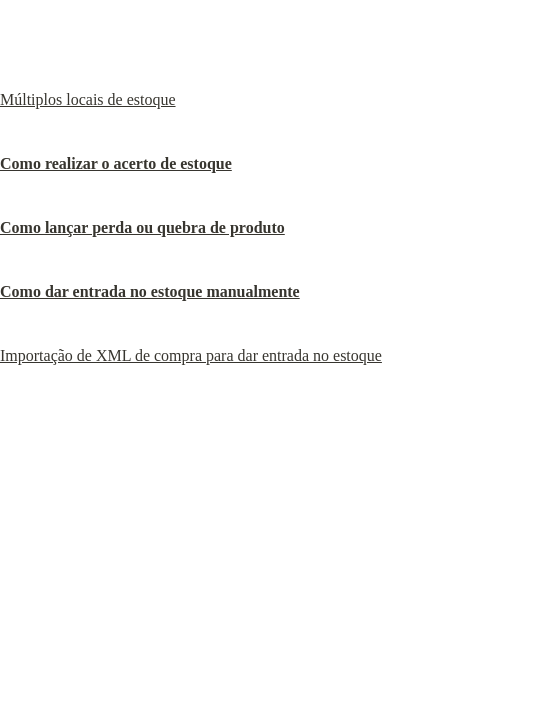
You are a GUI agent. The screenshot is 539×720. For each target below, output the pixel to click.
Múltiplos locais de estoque (88, 99)
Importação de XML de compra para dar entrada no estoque (191, 355)
